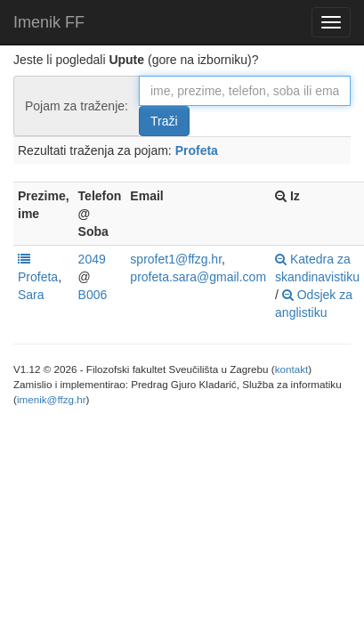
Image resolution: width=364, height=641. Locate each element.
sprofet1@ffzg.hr (176, 259)
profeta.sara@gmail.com (198, 277)
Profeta (197, 150)
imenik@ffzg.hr (52, 399)
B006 (93, 295)
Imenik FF (49, 22)
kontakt (292, 369)
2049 (92, 259)
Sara (31, 295)
